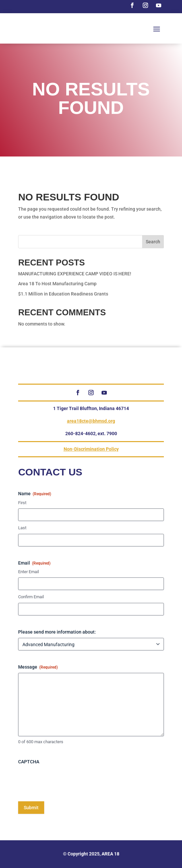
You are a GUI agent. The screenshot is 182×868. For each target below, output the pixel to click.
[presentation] (68, 781)
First (22, 503)
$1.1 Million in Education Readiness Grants (63, 294)
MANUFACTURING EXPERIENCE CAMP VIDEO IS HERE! (75, 274)
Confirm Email (31, 597)
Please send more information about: (57, 632)
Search (153, 242)
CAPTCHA (29, 762)
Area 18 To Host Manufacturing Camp (57, 284)
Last (22, 528)
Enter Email (29, 572)
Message (38, 667)
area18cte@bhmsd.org (91, 421)
